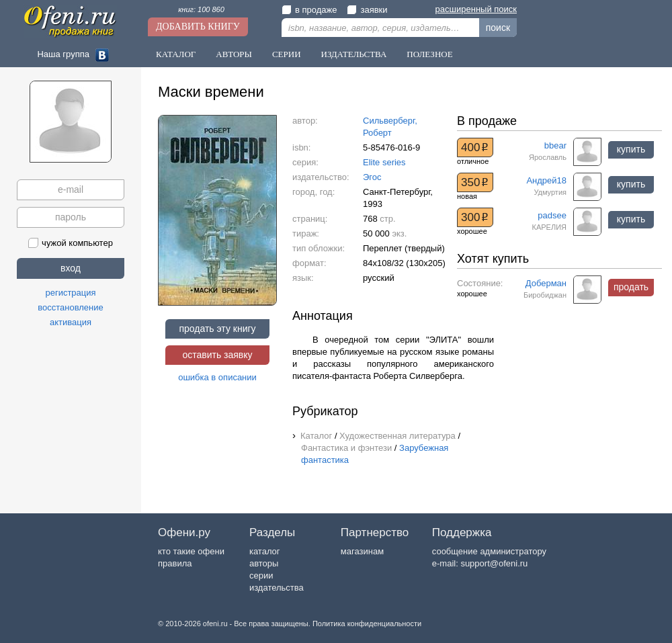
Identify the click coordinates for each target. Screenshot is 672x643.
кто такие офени (191, 551)
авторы (264, 563)
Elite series (384, 162)
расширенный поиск (476, 9)
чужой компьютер (71, 243)
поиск (498, 28)
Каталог (176, 54)
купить (631, 149)
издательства (277, 588)
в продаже (309, 10)
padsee (552, 215)
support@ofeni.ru (494, 563)
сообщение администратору (489, 551)
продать (631, 287)
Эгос (372, 177)
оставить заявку (217, 355)
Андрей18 (546, 180)
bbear (555, 145)
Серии (287, 54)
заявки (367, 10)
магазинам (362, 551)
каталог (265, 551)
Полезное (429, 54)
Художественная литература (397, 436)
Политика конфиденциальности (367, 624)
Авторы (234, 54)
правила (175, 563)
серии (261, 575)
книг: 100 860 (201, 9)
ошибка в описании (217, 377)
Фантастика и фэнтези (346, 448)
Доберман (546, 283)
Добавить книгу (198, 27)
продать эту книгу (217, 329)
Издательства (354, 54)
